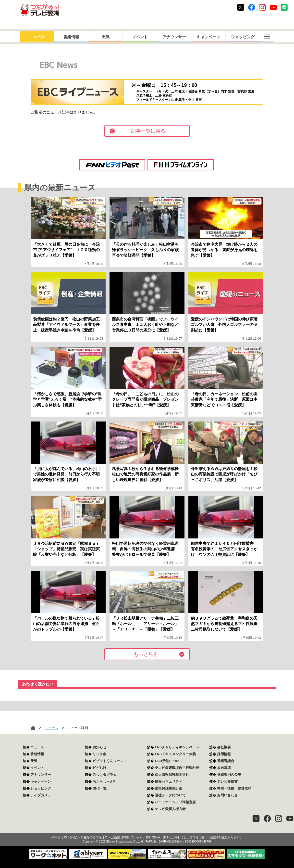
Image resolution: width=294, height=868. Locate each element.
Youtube (273, 7)
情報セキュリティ (169, 781)
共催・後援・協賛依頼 (234, 788)
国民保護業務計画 (169, 788)
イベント (140, 37)
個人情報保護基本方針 (172, 775)
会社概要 (224, 747)
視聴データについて (170, 795)
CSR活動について (169, 761)
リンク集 (99, 754)
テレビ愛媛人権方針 (170, 809)
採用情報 (224, 754)
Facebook (252, 7)
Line (284, 7)
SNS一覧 (100, 788)
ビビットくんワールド (110, 761)
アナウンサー (174, 37)
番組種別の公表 (229, 775)
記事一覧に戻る (148, 131)
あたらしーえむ (105, 781)
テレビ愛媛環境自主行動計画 (177, 768)
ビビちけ (99, 768)
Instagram (262, 7)
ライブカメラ (41, 795)
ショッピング (243, 37)
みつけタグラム (105, 775)
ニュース (37, 37)
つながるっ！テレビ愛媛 (147, 829)
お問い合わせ (227, 795)
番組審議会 (226, 761)
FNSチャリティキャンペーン (177, 747)
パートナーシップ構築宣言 (175, 802)
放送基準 (224, 768)
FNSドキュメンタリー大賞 (175, 754)
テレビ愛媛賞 (227, 781)
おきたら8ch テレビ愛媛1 (40, 10)
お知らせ (99, 747)
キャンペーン (208, 37)
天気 (106, 37)
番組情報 (71, 37)
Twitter (241, 7)
